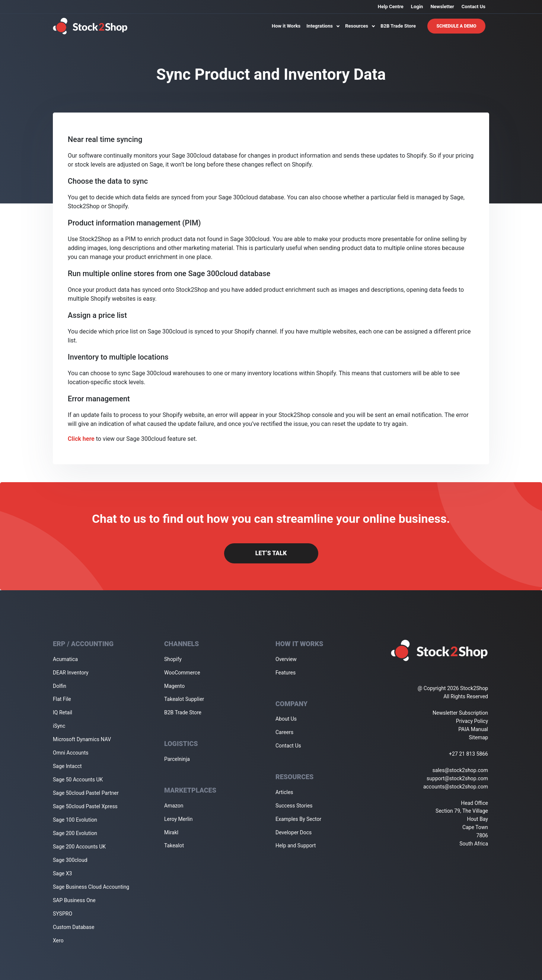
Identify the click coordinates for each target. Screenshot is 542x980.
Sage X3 (62, 873)
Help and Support (296, 845)
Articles (284, 792)
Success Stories (294, 806)
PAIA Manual (473, 729)
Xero (58, 941)
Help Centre (391, 7)
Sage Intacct (67, 766)
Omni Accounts (71, 753)
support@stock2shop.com (457, 778)
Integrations (323, 26)
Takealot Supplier (184, 699)
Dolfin (60, 686)
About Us (286, 719)
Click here (81, 439)
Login (417, 7)
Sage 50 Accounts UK (78, 780)
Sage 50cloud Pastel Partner (86, 793)
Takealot (174, 845)
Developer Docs (294, 832)
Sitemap (479, 737)
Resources (360, 26)
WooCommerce (182, 673)
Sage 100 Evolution (75, 820)
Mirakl (171, 832)
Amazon (174, 806)
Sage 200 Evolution (75, 833)
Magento (174, 686)
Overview (286, 659)
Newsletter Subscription (460, 713)
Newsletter (442, 7)
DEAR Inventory (71, 673)
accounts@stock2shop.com (456, 787)
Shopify (173, 659)
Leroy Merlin (178, 819)
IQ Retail (63, 712)
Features (286, 673)
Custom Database (74, 927)
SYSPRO (63, 914)
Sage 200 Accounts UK (79, 847)
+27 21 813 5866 (468, 754)
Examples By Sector (298, 819)
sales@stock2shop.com (460, 770)
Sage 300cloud (70, 860)
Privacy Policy (472, 721)
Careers (284, 732)
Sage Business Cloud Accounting (91, 887)
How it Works (286, 26)
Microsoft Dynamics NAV (82, 739)
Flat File (62, 699)
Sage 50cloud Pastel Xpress (85, 806)
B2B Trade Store (398, 26)
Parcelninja (177, 759)
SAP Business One (74, 900)
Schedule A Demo (457, 26)
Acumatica (65, 659)
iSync (59, 726)
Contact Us (474, 7)
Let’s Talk (271, 553)
